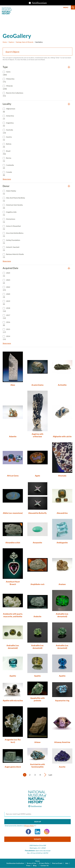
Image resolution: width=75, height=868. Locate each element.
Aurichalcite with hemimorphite (37, 766)
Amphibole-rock (37, 584)
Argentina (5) (8, 124)
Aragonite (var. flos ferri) (13, 741)
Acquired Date (10, 268)
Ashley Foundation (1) (11, 242)
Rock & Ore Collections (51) (13, 94)
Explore (11, 42)
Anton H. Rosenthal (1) (12, 227)
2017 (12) (6, 317)
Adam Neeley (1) (9, 192)
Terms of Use (31, 863)
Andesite (37, 616)
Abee (13, 385)
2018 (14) (6, 310)
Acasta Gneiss (37, 385)
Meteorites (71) (9, 80)
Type (5, 67)
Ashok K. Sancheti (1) (11, 249)
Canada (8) (7, 173)
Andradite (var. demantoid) (62, 615)
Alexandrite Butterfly (37, 513)
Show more (7, 179)
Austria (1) (7, 138)
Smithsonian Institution (15, 863)
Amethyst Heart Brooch (13, 583)
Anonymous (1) (9, 220)
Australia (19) (8, 131)
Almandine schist (13, 543)
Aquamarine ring (62, 700)
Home (5, 42)
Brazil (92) (7, 152)
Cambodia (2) (8, 167)
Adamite (13, 436)
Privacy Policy (44, 863)
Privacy (30, 826)
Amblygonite (62, 543)
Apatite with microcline (13, 700)
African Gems (13, 476)
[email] (37, 814)
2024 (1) (6, 274)
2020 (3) (6, 295)
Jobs (67, 863)
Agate (37, 476)
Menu (66, 7)
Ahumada (62, 476)
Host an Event (57, 863)
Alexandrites (62, 513)
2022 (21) (6, 288)
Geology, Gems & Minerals (25, 42)
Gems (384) (7, 73)
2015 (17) (6, 331)
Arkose (37, 742)
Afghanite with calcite (62, 436)
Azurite (62, 767)
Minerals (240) (8, 87)
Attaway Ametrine (62, 742)
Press (28, 866)
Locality (7, 104)
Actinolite (62, 385)
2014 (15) (6, 338)
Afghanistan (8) (9, 110)
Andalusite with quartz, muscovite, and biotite (13, 615)
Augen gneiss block (13, 767)
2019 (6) (6, 303)
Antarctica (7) (8, 117)
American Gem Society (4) (13, 206)
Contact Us (45, 866)
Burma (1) (7, 159)
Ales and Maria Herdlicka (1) (14, 199)
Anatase (62, 584)
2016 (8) (6, 324)
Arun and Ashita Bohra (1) (13, 234)
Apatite (13, 676)
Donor (6, 186)
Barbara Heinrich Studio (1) (13, 256)
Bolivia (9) (7, 145)
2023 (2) (6, 281)
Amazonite (37, 543)
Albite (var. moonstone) (13, 513)
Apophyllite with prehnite (37, 699)
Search (73, 7)
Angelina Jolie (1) (10, 213)
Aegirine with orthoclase (37, 435)
